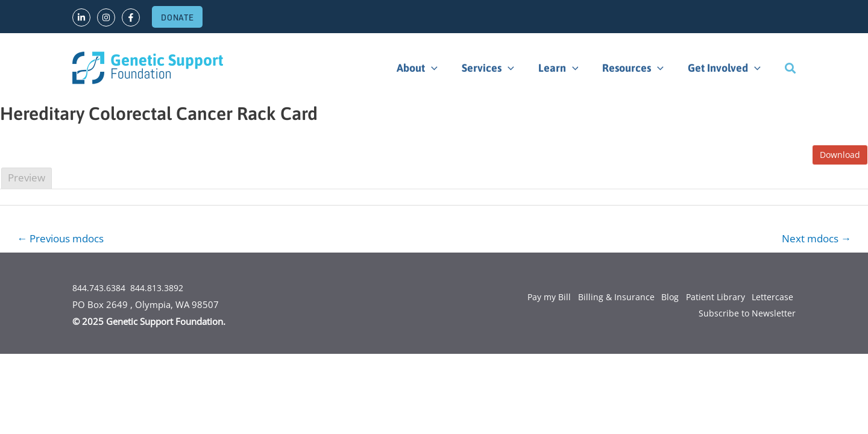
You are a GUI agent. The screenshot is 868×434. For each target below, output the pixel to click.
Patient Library (710, 298)
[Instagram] (106, 17)
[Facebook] (131, 17)
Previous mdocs (65, 239)
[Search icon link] (790, 68)
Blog (661, 298)
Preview (27, 178)
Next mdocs (813, 239)
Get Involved (725, 68)
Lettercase (770, 298)
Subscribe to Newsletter (747, 315)
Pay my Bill (533, 298)
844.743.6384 (102, 289)
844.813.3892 (166, 289)
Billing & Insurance (604, 298)
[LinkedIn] (81, 17)
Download (840, 155)
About (428, 68)
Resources (637, 68)
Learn (565, 68)
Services (496, 68)
